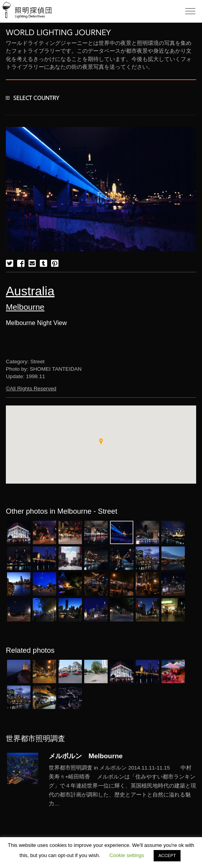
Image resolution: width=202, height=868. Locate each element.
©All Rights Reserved (31, 388)
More (122, 786)
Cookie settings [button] (127, 855)
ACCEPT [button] (167, 855)
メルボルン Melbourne (86, 756)
